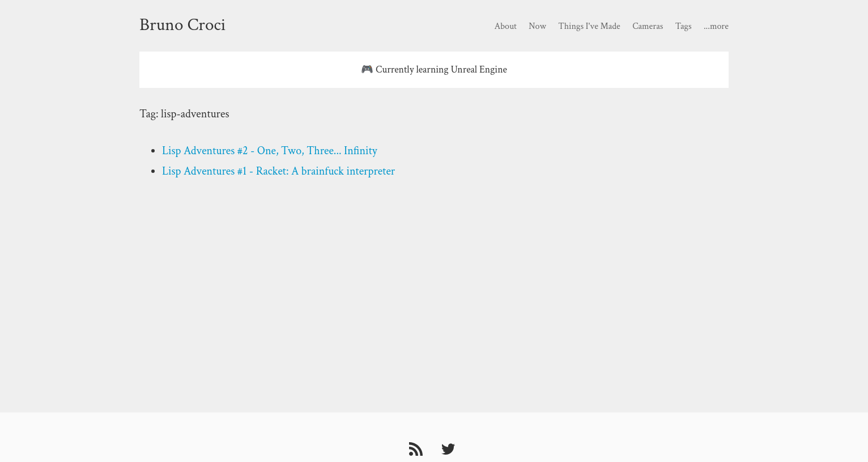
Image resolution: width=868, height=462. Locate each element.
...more (716, 26)
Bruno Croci (182, 25)
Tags (684, 26)
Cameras (648, 26)
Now (537, 26)
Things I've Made (589, 26)
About (505, 26)
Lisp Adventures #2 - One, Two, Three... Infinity (270, 151)
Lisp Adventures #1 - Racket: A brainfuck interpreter (278, 171)
